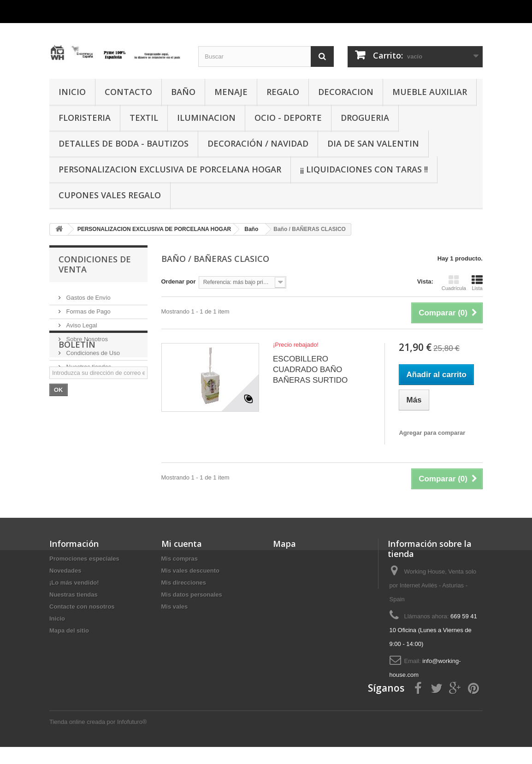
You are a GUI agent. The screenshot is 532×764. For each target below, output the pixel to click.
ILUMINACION (206, 118)
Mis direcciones (184, 583)
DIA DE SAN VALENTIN (373, 143)
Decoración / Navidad (258, 143)
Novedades (65, 571)
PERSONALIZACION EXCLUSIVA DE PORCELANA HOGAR (170, 169)
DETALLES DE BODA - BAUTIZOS (124, 143)
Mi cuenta (182, 544)
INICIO (72, 92)
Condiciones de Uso (92, 349)
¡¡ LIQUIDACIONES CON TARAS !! (364, 169)
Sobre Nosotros (86, 335)
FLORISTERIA (85, 118)
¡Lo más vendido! (74, 583)
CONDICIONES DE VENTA (95, 264)
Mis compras (180, 559)
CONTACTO (128, 92)
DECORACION (346, 92)
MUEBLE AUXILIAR (430, 92)
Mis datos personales (192, 595)
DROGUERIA (365, 118)
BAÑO (183, 92)
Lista (477, 283)
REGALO (283, 92)
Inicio (57, 619)
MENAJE (231, 92)
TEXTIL (144, 118)
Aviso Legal (81, 322)
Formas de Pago (88, 308)
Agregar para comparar (432, 433)
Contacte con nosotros (82, 607)
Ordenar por (179, 281)
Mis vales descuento (190, 571)
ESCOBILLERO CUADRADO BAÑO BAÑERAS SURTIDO (310, 370)
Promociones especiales (84, 559)
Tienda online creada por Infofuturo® (98, 739)
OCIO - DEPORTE (288, 118)
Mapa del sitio (69, 631)
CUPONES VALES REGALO (110, 195)
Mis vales (175, 607)
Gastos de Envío (88, 294)
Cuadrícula (454, 283)
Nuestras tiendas (88, 363)
